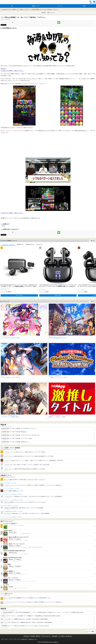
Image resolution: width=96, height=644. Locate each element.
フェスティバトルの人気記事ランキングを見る (10, 489)
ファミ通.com (62, 636)
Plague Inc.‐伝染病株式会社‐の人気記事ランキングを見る (12, 511)
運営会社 (38, 636)
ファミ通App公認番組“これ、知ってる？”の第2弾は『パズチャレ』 (44, 9)
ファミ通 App (6, 2)
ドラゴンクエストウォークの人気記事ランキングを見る (12, 500)
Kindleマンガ (20, 244)
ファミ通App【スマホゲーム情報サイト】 (10, 9)
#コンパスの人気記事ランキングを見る (9, 483)
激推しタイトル (51, 13)
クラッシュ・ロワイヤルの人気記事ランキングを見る (12, 494)
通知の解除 (55, 636)
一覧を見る (92, 241)
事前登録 (44, 13)
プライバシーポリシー (46, 636)
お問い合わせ (27, 636)
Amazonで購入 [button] (19, 295)
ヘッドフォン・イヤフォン (8, 244)
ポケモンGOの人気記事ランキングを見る (9, 506)
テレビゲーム (39, 244)
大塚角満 (3, 226)
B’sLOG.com (69, 636)
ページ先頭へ (92, 631)
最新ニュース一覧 (24, 9)
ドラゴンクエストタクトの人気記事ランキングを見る (12, 517)
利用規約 (33, 636)
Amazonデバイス (30, 244)
